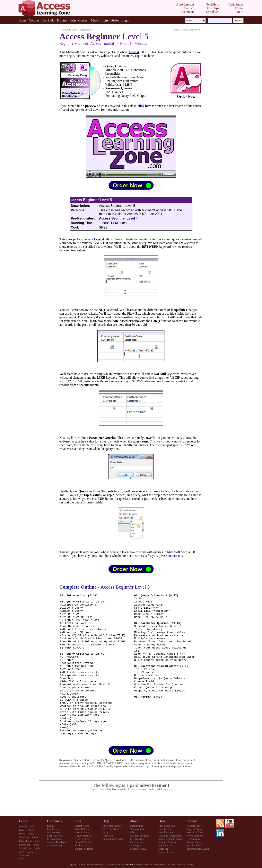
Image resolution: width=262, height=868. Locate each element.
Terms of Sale (166, 852)
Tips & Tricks (83, 839)
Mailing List (137, 845)
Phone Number (195, 836)
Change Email (55, 845)
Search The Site (84, 842)
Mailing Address (195, 832)
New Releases (83, 829)
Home (22, 20)
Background (137, 826)
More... (23, 858)
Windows (24, 837)
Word (22, 834)
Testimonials (137, 829)
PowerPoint (25, 841)
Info (78, 821)
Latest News (82, 826)
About (134, 821)
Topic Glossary (84, 836)
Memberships (55, 839)
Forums (62, 20)
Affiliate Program (140, 836)
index (33, 826)
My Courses (54, 832)
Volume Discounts (168, 842)
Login (50, 826)
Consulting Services (113, 839)
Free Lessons (137, 842)
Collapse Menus (84, 849)
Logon (126, 20)
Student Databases (57, 842)
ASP (21, 852)
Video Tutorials (167, 826)
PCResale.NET (138, 849)
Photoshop (25, 845)
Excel (22, 830)
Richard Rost (137, 839)
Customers (55, 821)
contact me (175, 556)
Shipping (163, 849)
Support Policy (195, 829)
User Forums (82, 832)
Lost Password (55, 836)
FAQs (106, 832)
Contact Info (193, 826)
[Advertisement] (131, 803)
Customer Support (112, 826)
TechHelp (48, 20)
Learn (23, 821)
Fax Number (193, 839)
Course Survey (195, 842)
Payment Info (166, 845)
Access (23, 826)
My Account (54, 829)
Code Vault (81, 845)
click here (145, 106)
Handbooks (165, 829)
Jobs (132, 832)
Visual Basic (26, 848)
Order (163, 821)
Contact (83, 20)
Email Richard (194, 845)
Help (73, 20)
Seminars (24, 855)
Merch (95, 20)
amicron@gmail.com (198, 849)
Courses (34, 20)
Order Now (186, 96)
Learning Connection (170, 836)
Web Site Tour (110, 829)
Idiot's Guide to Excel (170, 839)
